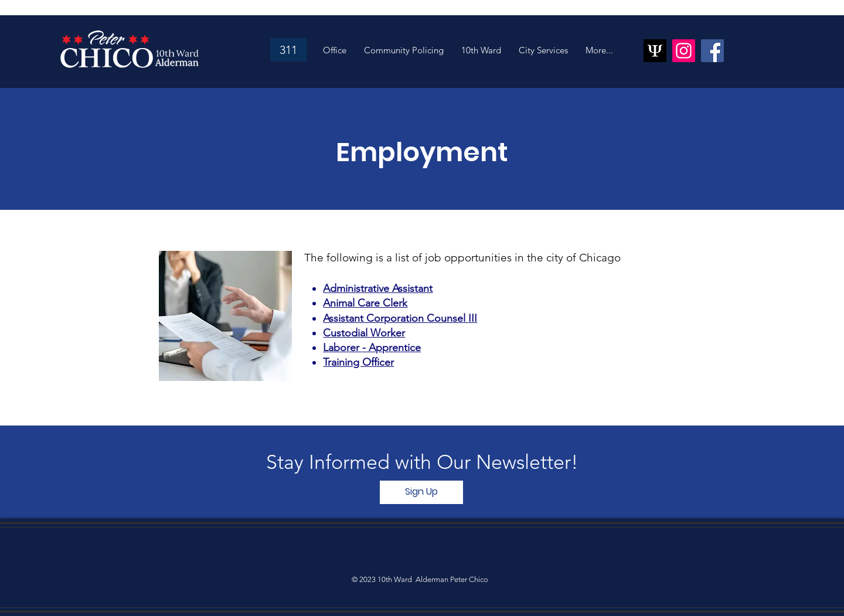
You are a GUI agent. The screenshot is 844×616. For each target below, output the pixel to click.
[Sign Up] (421, 492)
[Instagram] (684, 51)
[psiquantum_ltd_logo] (655, 51)
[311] (288, 50)
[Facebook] (712, 51)
